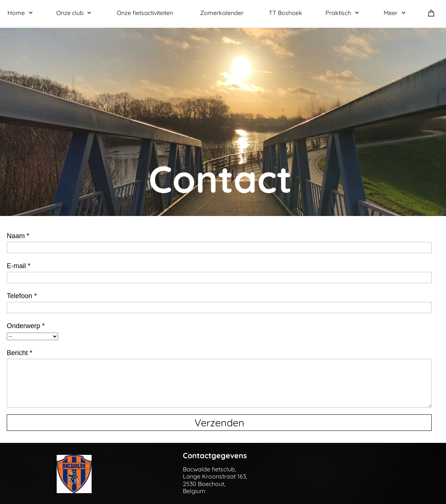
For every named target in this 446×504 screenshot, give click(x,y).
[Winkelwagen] (433, 13)
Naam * (18, 236)
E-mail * (19, 266)
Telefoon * (22, 296)
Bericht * (20, 353)
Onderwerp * (26, 326)
